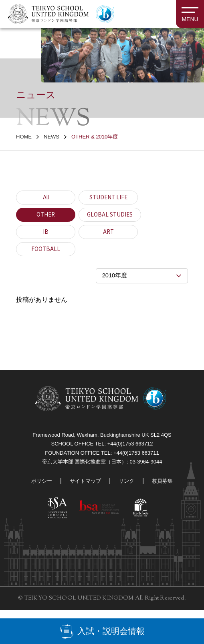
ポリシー (39, 487)
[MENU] (190, 14)
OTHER (46, 215)
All (46, 198)
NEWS (52, 137)
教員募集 (165, 487)
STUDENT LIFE (108, 198)
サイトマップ (85, 487)
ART (108, 232)
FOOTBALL (46, 249)
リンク (128, 487)
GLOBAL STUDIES (110, 215)
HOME (24, 137)
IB (46, 232)
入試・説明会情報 (111, 630)
